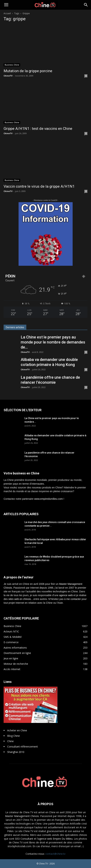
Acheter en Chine (17, 730)
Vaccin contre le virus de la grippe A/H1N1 (39, 186)
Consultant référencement (23, 747)
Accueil (7, 13)
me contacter (74, 599)
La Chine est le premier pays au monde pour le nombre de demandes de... (53, 342)
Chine (10, 741)
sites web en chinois (20, 599)
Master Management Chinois (22, 816)
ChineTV (8, 76)
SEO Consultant (24, 839)
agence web (66, 595)
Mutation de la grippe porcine (28, 71)
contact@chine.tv (55, 854)
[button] (86, 5)
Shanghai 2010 (16, 752)
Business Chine (12, 65)
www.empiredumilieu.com (49, 499)
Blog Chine (14, 736)
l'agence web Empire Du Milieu (55, 839)
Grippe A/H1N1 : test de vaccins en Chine (38, 129)
